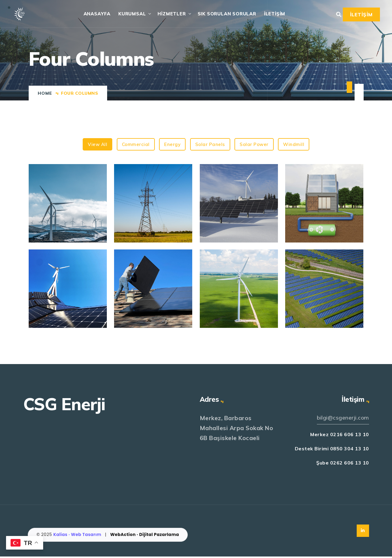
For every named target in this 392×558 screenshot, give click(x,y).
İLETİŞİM (271, 14)
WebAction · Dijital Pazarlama (145, 536)
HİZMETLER (169, 14)
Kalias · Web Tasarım (78, 536)
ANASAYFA (94, 14)
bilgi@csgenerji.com (341, 419)
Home (45, 94)
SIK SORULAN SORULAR (224, 14)
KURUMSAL (129, 14)
